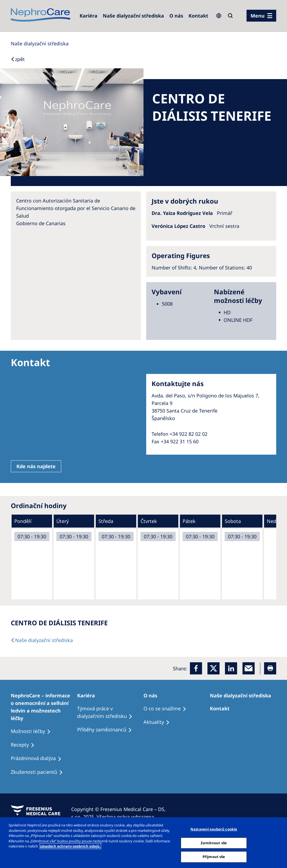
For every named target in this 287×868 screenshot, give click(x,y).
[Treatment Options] (44, 707)
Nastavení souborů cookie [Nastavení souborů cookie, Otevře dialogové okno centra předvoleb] (214, 829)
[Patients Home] (88, 695)
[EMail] (249, 668)
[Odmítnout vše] (278, 842)
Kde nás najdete (36, 466)
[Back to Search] (18, 59)
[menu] (261, 16)
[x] (213, 668)
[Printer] (270, 668)
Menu (258, 16)
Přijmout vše (214, 857)
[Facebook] (196, 668)
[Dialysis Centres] (88, 16)
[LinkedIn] (231, 668)
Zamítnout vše (214, 843)
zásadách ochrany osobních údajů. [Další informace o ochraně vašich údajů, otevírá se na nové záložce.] (70, 846)
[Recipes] (107, 730)
